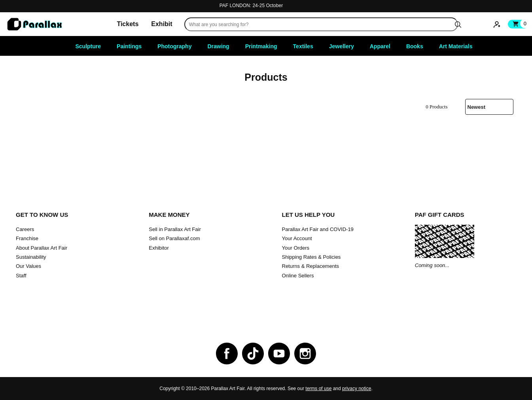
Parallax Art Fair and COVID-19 (318, 229)
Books (415, 46)
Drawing (218, 46)
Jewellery (342, 46)
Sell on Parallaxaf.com (174, 238)
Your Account (297, 238)
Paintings (129, 46)
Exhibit (162, 24)
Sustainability (31, 257)
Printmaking (261, 46)
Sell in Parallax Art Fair (175, 229)
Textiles (303, 46)
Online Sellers (298, 276)
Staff (21, 276)
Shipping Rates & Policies (311, 257)
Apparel (380, 46)
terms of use (318, 389)
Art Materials (456, 46)
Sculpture (88, 46)
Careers (25, 229)
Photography (174, 46)
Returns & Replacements (311, 266)
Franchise (27, 238)
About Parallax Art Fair (42, 248)
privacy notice (357, 389)
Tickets (128, 24)
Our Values (28, 266)
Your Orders (296, 248)
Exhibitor (159, 248)
